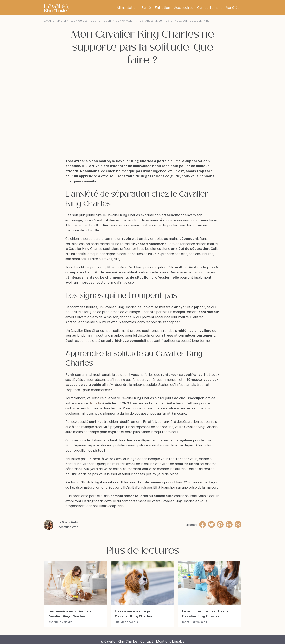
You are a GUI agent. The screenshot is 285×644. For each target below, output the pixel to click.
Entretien (162, 8)
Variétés (233, 8)
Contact (147, 637)
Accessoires (184, 8)
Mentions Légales (170, 637)
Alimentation (127, 8)
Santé (146, 8)
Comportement (210, 8)
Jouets (95, 399)
